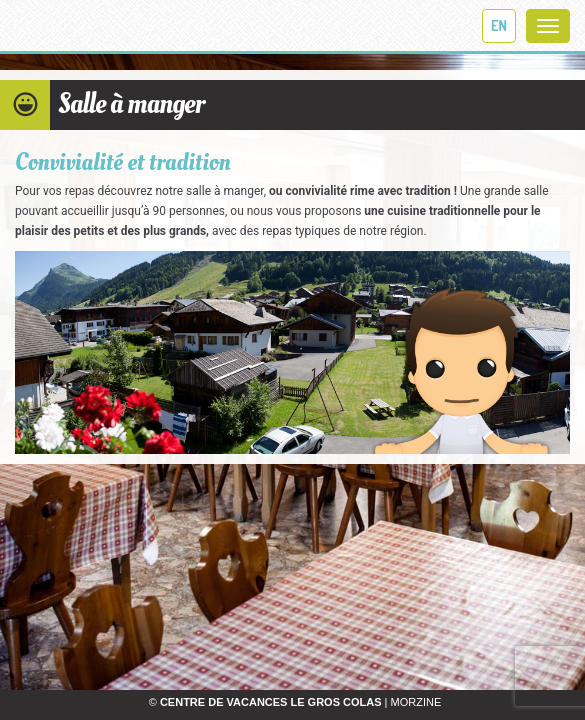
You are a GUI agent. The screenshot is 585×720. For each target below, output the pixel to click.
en (499, 25)
